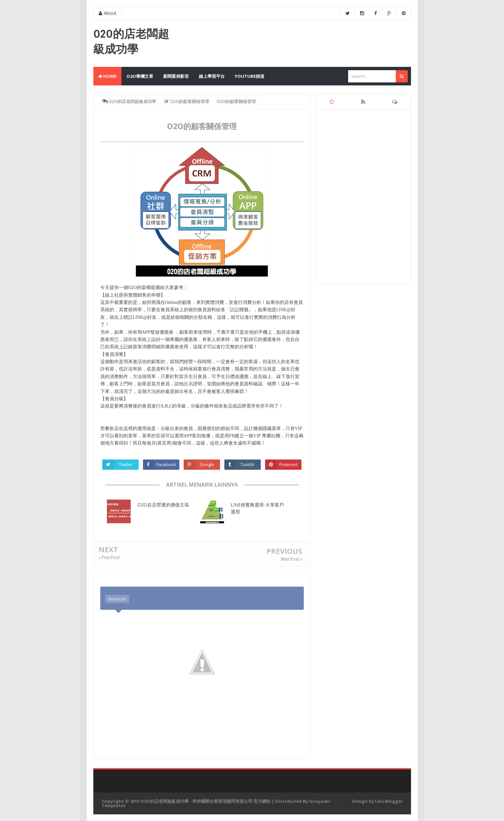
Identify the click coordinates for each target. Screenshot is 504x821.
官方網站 (262, 801)
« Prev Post (109, 557)
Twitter (126, 464)
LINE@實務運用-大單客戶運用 (257, 508)
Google (207, 464)
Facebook (166, 464)
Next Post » (292, 559)
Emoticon (117, 599)
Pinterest (288, 464)
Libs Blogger (389, 801)
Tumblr (248, 464)
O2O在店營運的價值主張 (163, 505)
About (108, 13)
